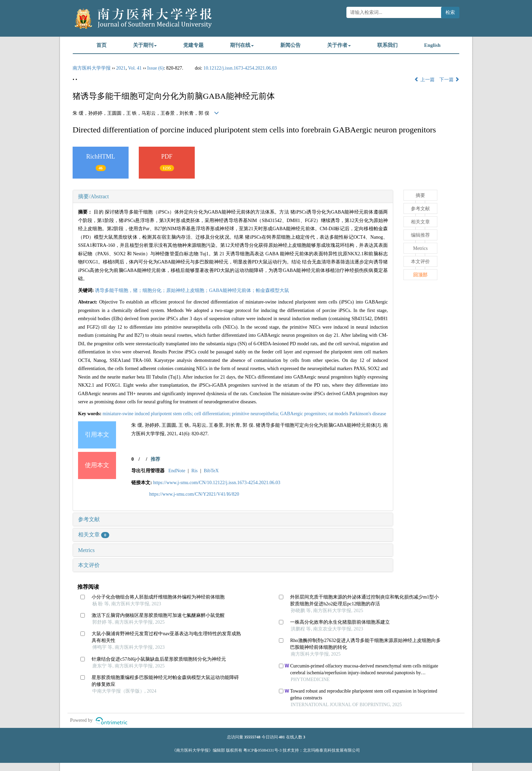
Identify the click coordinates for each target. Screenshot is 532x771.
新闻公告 (290, 45)
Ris (195, 471)
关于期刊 (145, 45)
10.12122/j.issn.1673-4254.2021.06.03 (240, 68)
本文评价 (89, 565)
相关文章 (94, 535)
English (432, 45)
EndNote (177, 471)
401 (282, 737)
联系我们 (387, 45)
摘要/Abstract (93, 196)
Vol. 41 (135, 68)
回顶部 (420, 275)
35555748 (252, 737)
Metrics (86, 550)
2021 (121, 68)
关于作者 (339, 45)
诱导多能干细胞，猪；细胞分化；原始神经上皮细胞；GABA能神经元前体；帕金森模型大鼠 (192, 290)
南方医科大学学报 (92, 68)
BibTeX (211, 471)
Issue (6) (156, 68)
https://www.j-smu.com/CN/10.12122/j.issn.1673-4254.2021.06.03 (217, 483)
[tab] (233, 197)
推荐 (155, 459)
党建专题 (193, 45)
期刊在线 (242, 45)
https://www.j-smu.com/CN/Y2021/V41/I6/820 (194, 494)
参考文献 (89, 519)
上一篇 (424, 80)
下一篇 (450, 80)
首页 (101, 45)
